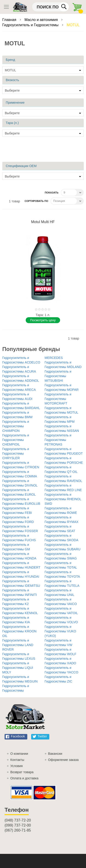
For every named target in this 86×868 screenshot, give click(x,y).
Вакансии (55, 754)
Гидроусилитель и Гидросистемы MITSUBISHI (58, 376)
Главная (10, 20)
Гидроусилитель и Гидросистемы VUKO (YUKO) (60, 631)
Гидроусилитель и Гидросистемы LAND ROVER (18, 645)
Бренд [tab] (10, 60)
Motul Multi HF (43, 222)
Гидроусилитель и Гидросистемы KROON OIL (19, 631)
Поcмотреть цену (43, 320)
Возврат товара (22, 772)
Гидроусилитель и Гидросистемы (31, 25)
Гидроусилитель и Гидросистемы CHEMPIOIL (16, 440)
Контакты (17, 760)
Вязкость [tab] (12, 80)
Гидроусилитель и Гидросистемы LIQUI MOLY (18, 668)
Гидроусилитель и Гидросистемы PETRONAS (58, 440)
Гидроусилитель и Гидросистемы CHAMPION (16, 426)
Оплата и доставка (24, 778)
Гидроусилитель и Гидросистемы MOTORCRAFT (58, 399)
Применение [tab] (15, 103)
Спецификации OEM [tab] (21, 166)
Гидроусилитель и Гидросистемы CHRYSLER (16, 453)
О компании (19, 754)
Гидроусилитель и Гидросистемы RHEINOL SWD (63, 499)
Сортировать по (36, 201)
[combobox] (50, 7)
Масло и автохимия (42, 20)
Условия (17, 766)
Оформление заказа (63, 760)
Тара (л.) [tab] (12, 123)
